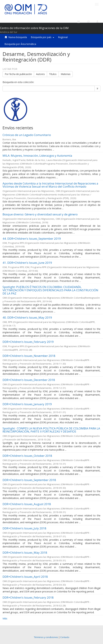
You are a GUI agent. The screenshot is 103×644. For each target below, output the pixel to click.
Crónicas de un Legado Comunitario (27, 135)
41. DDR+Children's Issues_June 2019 (27, 263)
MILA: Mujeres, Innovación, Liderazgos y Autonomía (37, 156)
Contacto (65, 637)
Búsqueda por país (42, 37)
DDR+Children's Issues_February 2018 (28, 597)
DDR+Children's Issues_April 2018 (25, 577)
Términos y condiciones (46, 637)
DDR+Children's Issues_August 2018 (27, 504)
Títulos (53, 74)
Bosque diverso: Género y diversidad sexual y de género (40, 214)
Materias (66, 74)
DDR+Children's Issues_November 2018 (29, 356)
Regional (63, 37)
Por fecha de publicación (18, 74)
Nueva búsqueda (18, 37)
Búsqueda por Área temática (20, 44)
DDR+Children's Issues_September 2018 (29, 480)
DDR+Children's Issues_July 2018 (24, 528)
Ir (97, 88)
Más (5, 618)
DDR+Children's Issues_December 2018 (29, 380)
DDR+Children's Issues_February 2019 (28, 342)
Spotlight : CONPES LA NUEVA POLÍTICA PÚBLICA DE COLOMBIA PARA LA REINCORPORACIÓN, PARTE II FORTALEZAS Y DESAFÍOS (51, 430)
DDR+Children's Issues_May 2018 (25, 553)
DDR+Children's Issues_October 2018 (27, 456)
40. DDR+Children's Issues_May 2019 (27, 317)
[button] (88, 21)
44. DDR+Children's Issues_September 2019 (32, 239)
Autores (40, 74)
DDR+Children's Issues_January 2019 (27, 404)
